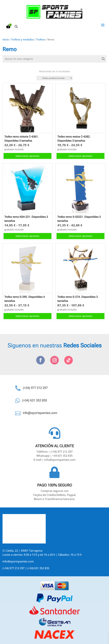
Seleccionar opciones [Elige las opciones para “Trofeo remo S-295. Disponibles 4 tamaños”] (27, 316)
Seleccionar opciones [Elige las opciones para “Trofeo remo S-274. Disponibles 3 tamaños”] (80, 316)
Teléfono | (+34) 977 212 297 (54, 452)
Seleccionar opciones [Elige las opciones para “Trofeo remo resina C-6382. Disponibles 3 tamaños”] (80, 156)
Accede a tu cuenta (15, 541)
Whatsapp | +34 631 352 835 (54, 456)
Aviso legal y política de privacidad (24, 536)
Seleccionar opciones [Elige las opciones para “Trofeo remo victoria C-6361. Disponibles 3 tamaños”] (27, 156)
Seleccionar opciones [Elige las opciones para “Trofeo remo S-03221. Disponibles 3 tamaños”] (80, 236)
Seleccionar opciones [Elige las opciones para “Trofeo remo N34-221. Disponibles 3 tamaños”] (27, 236)
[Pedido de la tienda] (54, 78)
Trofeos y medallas (22, 39)
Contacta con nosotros (17, 526)
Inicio (6, 39)
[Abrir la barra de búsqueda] (16, 26)
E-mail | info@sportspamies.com (54, 460)
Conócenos (10, 516)
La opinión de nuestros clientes (23, 531)
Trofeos (41, 39)
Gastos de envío (13, 521)
